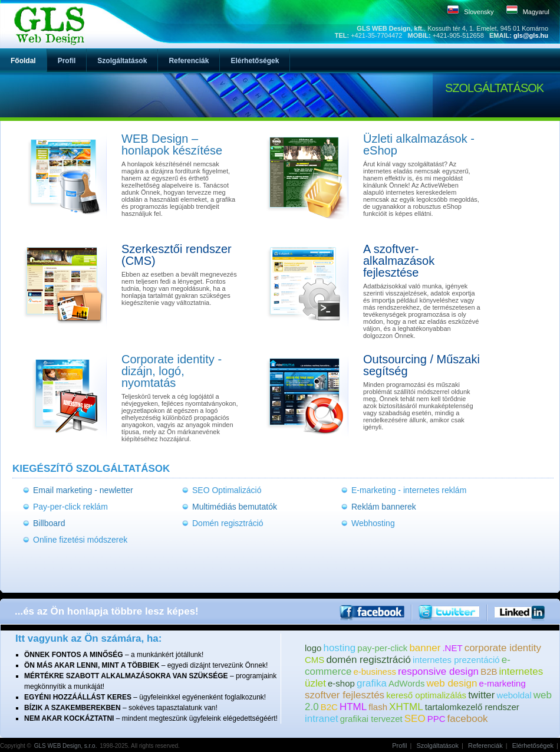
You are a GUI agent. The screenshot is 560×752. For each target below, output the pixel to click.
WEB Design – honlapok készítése (172, 145)
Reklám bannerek (384, 507)
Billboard (49, 523)
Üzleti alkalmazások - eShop (419, 145)
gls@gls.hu (531, 35)
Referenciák (485, 746)
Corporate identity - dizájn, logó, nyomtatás (172, 371)
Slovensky (479, 12)
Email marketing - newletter (83, 490)
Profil (399, 746)
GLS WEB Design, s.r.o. (66, 746)
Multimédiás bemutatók (235, 507)
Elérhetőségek (533, 746)
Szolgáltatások (437, 746)
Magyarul (536, 12)
